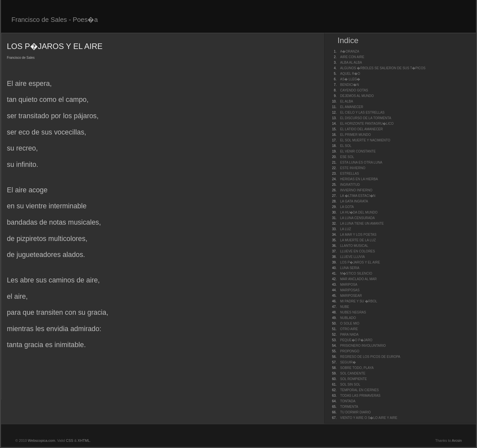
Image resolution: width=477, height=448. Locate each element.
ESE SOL (347, 157)
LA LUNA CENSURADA (358, 218)
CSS (70, 440)
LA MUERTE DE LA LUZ (358, 240)
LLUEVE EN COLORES (358, 251)
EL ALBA (347, 101)
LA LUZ (346, 229)
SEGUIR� (348, 362)
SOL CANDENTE (353, 373)
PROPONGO (350, 351)
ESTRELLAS (350, 174)
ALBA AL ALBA (351, 63)
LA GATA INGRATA (354, 201)
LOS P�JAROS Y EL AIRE (360, 262)
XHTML (84, 440)
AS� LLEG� (350, 79)
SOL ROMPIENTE (354, 379)
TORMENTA (349, 407)
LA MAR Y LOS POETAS (358, 235)
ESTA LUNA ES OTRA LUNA (361, 162)
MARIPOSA (349, 285)
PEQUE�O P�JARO (356, 340)
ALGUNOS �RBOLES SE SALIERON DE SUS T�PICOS (383, 68)
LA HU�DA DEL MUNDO (359, 212)
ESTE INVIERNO (353, 168)
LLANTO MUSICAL (354, 246)
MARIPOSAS (350, 290)
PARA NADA (350, 335)
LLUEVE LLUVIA (353, 257)
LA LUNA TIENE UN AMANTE (362, 224)
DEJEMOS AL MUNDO (357, 96)
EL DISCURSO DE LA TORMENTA (366, 118)
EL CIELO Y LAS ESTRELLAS (362, 112)
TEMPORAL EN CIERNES (360, 390)
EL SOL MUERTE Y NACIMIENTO (365, 140)
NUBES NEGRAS (353, 312)
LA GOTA (347, 207)
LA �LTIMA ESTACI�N (358, 196)
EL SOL (346, 146)
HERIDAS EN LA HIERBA (359, 179)
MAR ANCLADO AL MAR (358, 279)
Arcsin (457, 440)
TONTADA (348, 401)
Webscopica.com (41, 440)
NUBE (345, 307)
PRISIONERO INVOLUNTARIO (363, 346)
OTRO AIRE (349, 329)
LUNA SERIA (350, 268)
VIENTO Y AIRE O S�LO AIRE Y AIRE (369, 418)
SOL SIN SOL (350, 384)
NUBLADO (348, 318)
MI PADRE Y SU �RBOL (359, 301)
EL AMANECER (352, 107)
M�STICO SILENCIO (356, 273)
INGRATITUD (350, 185)
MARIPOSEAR (351, 296)
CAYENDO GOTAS (354, 90)
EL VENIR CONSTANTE (358, 151)
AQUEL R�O (350, 74)
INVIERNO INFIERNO (356, 190)
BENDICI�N (350, 85)
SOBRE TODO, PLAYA (357, 368)
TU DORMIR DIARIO (356, 412)
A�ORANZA (350, 51)
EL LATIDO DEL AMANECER (362, 129)
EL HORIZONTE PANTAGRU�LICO (367, 124)
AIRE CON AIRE (352, 57)
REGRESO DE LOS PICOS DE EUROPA (370, 357)
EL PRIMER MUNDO (356, 135)
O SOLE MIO (350, 323)
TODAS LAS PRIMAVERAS (360, 396)
